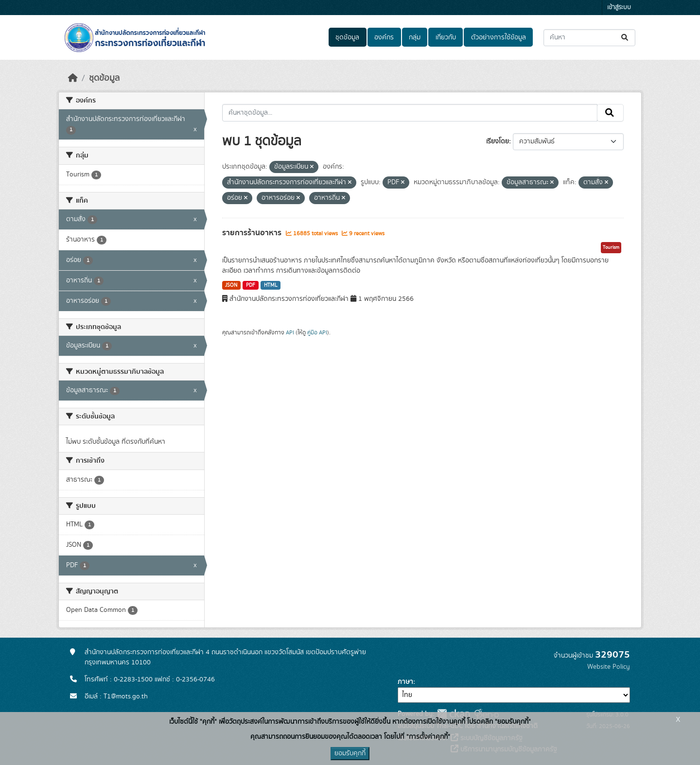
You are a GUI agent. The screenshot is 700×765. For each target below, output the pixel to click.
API (290, 332)
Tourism (611, 247)
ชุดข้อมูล (347, 37)
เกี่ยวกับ (446, 37)
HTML (271, 285)
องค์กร (384, 37)
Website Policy (609, 667)
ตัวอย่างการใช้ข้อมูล (499, 37)
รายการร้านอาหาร (253, 233)
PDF (251, 285)
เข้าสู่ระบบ (619, 8)
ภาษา (405, 682)
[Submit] (625, 38)
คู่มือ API (317, 332)
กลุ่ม (415, 37)
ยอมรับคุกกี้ (350, 753)
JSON (231, 285)
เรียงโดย (498, 141)
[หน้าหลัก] (73, 78)
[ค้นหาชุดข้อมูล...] (589, 38)
